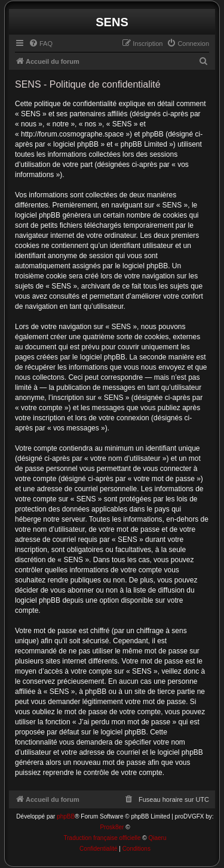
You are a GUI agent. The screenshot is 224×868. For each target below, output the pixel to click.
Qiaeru (157, 838)
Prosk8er (112, 827)
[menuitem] (41, 44)
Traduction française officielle (102, 838)
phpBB (66, 816)
